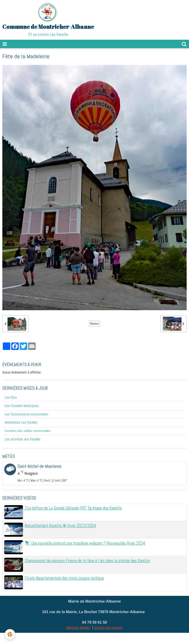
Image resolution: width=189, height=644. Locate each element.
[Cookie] (10, 634)
